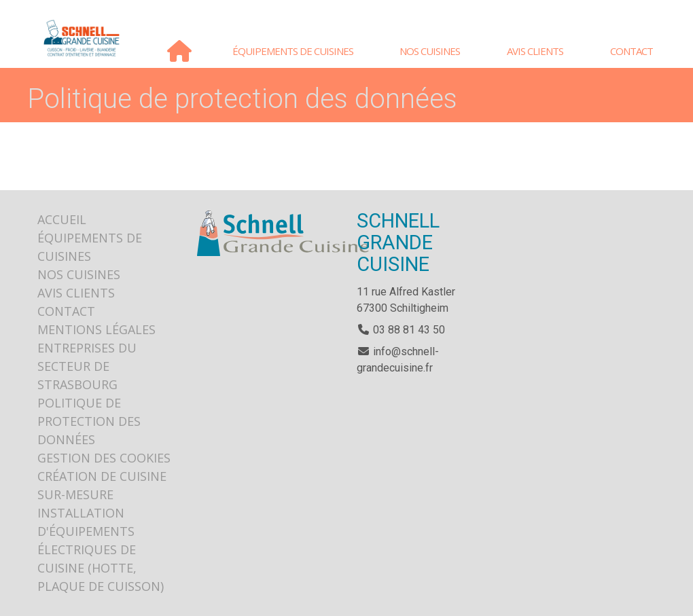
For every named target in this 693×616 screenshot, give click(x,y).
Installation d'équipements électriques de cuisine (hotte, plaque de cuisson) (101, 549)
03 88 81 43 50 (401, 330)
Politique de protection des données (89, 421)
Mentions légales (96, 329)
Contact (632, 51)
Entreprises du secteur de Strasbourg (87, 366)
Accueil (179, 51)
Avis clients (535, 51)
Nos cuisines (430, 51)
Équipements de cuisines (293, 51)
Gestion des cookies (104, 458)
